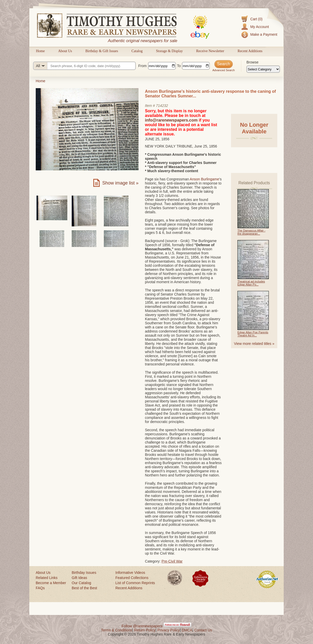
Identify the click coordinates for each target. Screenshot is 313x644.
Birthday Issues (84, 573)
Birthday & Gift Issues (102, 51)
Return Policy (145, 630)
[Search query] (84, 66)
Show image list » (120, 183)
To (179, 66)
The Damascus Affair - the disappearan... (251, 232)
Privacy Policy (169, 630)
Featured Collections (132, 578)
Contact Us (203, 630)
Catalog (137, 51)
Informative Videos (130, 573)
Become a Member (51, 583)
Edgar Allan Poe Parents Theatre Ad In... (253, 334)
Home (40, 51)
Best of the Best (84, 588)
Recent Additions (250, 51)
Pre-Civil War (172, 561)
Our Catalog (81, 583)
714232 (162, 106)
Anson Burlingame (204, 179)
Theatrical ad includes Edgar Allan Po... (251, 283)
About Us (65, 51)
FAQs (40, 588)
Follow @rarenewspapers (142, 626)
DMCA (187, 630)
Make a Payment (264, 34)
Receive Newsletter (210, 51)
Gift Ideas (79, 578)
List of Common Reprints (135, 583)
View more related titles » (254, 344)
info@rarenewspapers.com (171, 120)
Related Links (47, 578)
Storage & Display (169, 51)
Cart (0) (256, 19)
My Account (260, 27)
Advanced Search (223, 70)
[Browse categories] (263, 69)
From (142, 66)
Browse (252, 62)
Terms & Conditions (117, 630)
